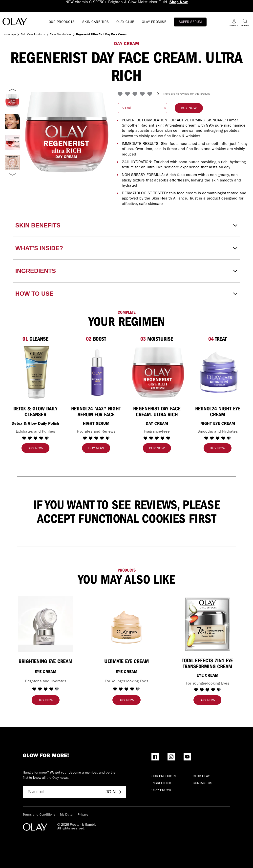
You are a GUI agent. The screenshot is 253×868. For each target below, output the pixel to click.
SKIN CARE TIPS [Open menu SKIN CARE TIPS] (96, 22)
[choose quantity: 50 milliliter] (143, 108)
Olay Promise (163, 790)
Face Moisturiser (61, 35)
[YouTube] (187, 757)
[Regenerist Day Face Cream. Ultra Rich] (158, 372)
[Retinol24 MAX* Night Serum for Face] (97, 372)
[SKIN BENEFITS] (126, 225)
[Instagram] (171, 757)
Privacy (83, 815)
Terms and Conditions (39, 815)
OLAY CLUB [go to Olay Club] (126, 22)
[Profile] (234, 22)
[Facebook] (155, 757)
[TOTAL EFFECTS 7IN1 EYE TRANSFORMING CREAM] (207, 624)
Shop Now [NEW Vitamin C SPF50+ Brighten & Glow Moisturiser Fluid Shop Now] (179, 2)
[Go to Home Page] (15, 22)
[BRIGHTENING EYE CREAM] (46, 624)
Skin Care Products (33, 35)
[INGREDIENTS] (126, 271)
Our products (164, 777)
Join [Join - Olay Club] (114, 792)
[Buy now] (189, 108)
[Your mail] (62, 792)
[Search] (245, 22)
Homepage (9, 35)
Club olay (201, 777)
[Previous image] (12, 90)
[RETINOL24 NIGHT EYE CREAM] (219, 372)
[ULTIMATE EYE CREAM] (126, 624)
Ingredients (162, 783)
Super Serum (190, 22)
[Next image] (12, 174)
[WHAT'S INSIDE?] (126, 248)
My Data (66, 815)
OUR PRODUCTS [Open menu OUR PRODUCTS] (62, 22)
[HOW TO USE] (126, 294)
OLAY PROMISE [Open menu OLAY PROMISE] (154, 22)
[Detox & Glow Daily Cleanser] (36, 372)
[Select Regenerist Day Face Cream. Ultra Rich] (12, 121)
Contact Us (202, 783)
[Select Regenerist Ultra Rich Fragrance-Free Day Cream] (12, 101)
